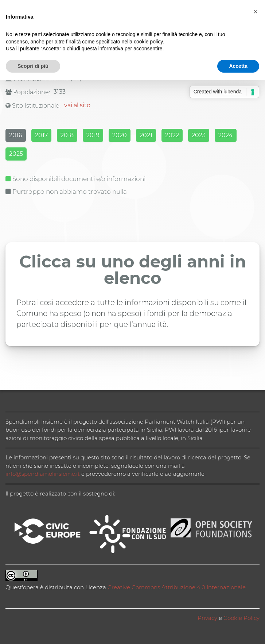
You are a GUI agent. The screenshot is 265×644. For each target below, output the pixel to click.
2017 (41, 135)
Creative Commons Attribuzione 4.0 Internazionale (177, 587)
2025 (16, 154)
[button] (256, 12)
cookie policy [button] (148, 42)
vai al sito (77, 105)
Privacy (207, 618)
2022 (172, 135)
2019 (93, 135)
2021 (146, 135)
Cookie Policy (241, 618)
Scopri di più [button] (33, 66)
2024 (226, 135)
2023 (199, 135)
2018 (67, 135)
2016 (16, 135)
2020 (120, 135)
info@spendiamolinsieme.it (43, 474)
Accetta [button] (238, 66)
